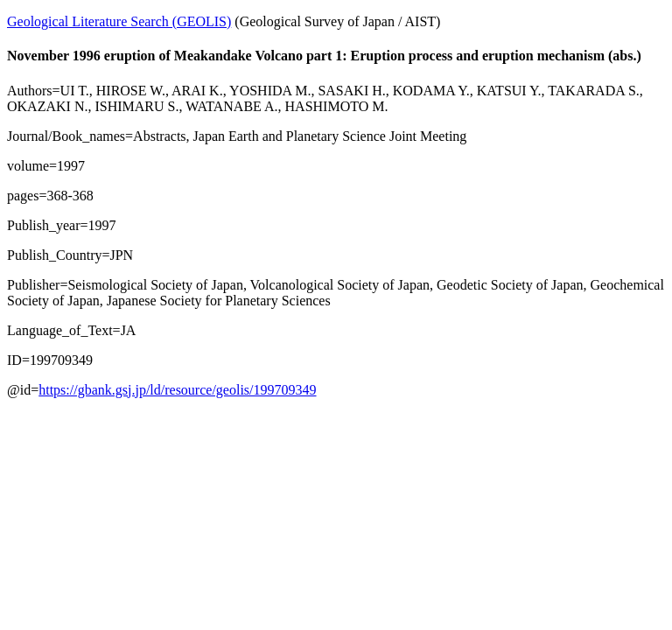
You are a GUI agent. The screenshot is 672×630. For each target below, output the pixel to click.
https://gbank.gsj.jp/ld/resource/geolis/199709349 (177, 390)
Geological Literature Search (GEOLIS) (119, 21)
